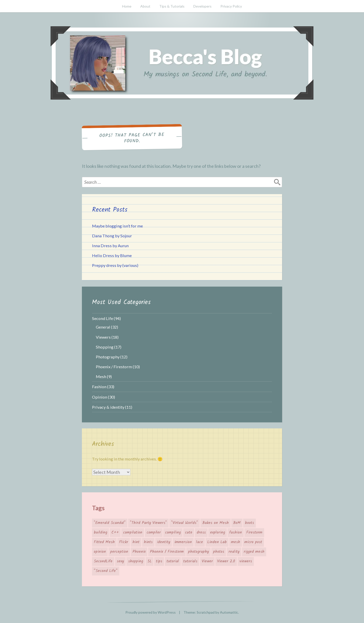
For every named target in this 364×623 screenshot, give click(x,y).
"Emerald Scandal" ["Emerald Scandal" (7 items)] (110, 523)
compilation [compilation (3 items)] (133, 533)
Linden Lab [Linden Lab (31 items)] (217, 542)
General (103, 327)
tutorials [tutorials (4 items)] (190, 561)
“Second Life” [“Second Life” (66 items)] (106, 571)
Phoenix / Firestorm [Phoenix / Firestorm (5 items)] (167, 552)
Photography (108, 357)
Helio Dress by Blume (112, 255)
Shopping (105, 347)
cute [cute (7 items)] (189, 533)
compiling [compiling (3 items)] (173, 533)
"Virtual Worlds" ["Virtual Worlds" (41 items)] (185, 523)
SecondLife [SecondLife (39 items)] (103, 561)
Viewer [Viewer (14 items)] (207, 561)
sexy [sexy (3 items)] (120, 561)
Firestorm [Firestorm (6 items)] (254, 533)
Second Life (103, 318)
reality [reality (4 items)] (234, 552)
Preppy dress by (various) (115, 265)
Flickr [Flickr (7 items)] (124, 542)
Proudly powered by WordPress (151, 612)
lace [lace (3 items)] (200, 542)
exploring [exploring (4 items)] (218, 533)
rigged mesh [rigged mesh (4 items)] (254, 552)
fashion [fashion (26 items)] (236, 533)
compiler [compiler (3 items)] (154, 533)
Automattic (229, 612)
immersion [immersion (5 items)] (183, 542)
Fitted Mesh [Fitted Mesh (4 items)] (104, 542)
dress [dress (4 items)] (201, 533)
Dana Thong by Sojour (112, 236)
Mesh (101, 376)
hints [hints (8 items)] (148, 542)
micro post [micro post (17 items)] (253, 542)
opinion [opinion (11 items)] (100, 552)
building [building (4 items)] (100, 533)
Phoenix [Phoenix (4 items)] (139, 552)
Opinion (100, 397)
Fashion (99, 387)
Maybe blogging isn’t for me (117, 226)
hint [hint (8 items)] (136, 542)
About (145, 6)
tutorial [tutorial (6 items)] (173, 561)
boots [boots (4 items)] (249, 523)
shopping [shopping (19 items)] (136, 561)
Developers (202, 6)
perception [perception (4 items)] (119, 552)
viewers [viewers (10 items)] (246, 561)
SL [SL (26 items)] (150, 561)
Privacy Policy (231, 6)
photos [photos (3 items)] (219, 552)
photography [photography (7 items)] (198, 552)
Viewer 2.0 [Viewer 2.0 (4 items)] (226, 561)
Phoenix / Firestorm (114, 367)
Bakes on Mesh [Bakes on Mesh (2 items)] (215, 523)
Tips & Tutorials (172, 6)
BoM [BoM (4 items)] (237, 523)
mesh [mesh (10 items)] (236, 542)
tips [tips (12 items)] (159, 561)
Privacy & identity (108, 407)
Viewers (103, 337)
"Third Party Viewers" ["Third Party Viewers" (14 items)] (148, 523)
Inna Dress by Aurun (110, 246)
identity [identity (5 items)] (164, 542)
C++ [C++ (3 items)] (115, 533)
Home (127, 6)
